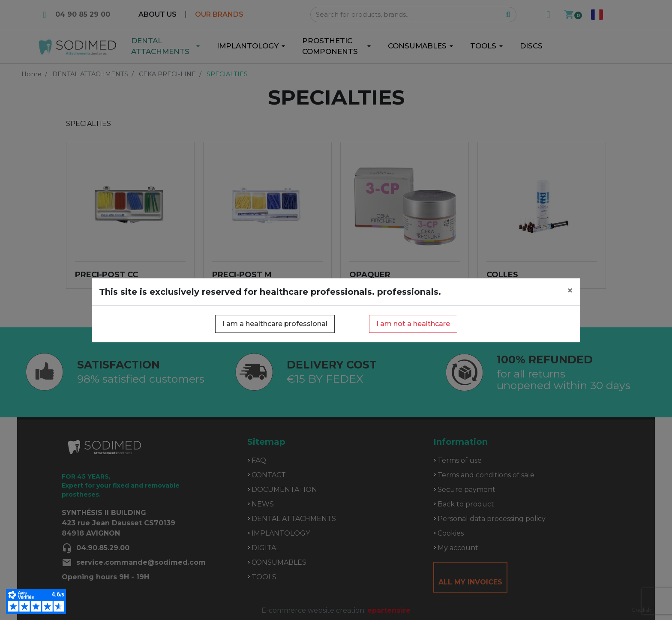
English (642, 610)
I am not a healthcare (413, 324)
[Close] (570, 291)
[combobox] (642, 610)
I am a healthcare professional (275, 324)
